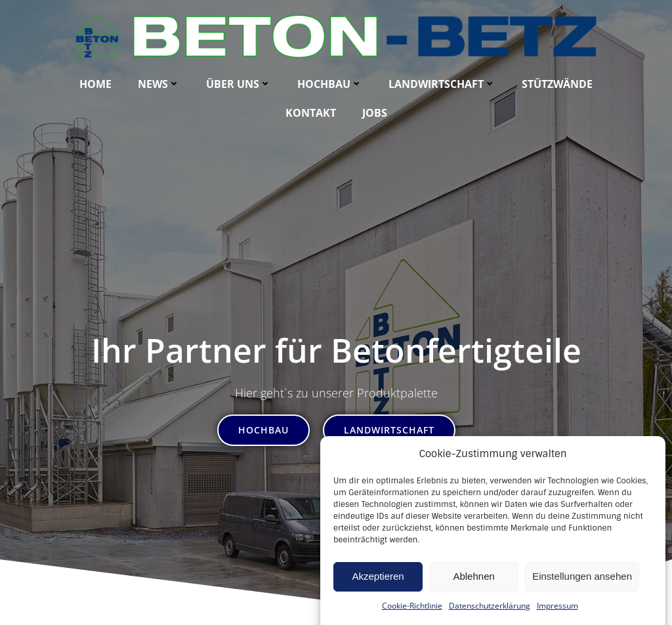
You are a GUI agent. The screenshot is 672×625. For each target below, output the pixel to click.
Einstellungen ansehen (582, 595)
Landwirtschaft (442, 84)
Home (95, 84)
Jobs (375, 113)
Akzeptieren (378, 595)
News (159, 84)
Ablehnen (473, 595)
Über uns (239, 84)
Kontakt (311, 113)
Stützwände (557, 84)
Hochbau (330, 84)
